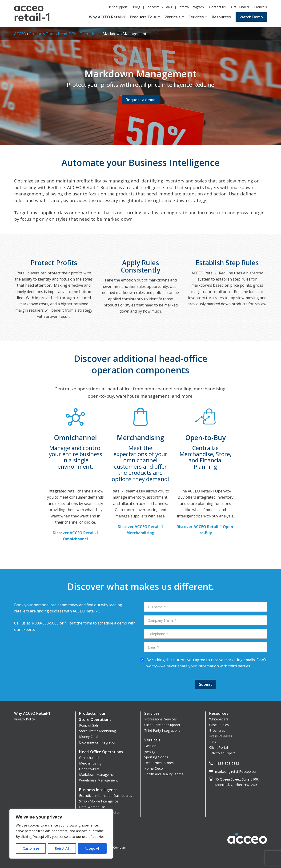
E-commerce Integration (98, 742)
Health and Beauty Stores (164, 774)
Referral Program (191, 7)
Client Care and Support (162, 725)
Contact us (217, 7)
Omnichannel (89, 758)
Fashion (150, 746)
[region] (61, 834)
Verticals (173, 17)
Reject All (62, 848)
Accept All (92, 848)
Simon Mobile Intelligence (99, 801)
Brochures (217, 730)
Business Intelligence (98, 790)
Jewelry (150, 751)
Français (261, 7)
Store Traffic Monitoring (97, 731)
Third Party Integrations (162, 730)
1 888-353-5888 (227, 763)
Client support (117, 7)
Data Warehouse (92, 807)
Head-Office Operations (79, 34)
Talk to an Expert (222, 753)
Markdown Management (98, 775)
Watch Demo (251, 17)
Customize (31, 848)
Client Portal (219, 747)
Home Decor (154, 768)
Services (196, 17)
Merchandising (90, 763)
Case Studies (219, 725)
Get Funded (240, 7)
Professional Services (161, 719)
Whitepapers (219, 719)
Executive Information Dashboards (106, 796)
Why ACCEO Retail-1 (107, 17)
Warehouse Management (98, 780)
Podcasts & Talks (159, 7)
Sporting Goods (156, 757)
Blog (136, 7)
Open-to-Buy (89, 769)
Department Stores (159, 763)
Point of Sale (89, 725)
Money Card (88, 737)
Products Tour (143, 17)
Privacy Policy (24, 719)
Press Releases (221, 736)
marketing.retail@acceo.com (237, 771)
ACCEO (20, 34)
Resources (221, 17)
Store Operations (95, 719)
